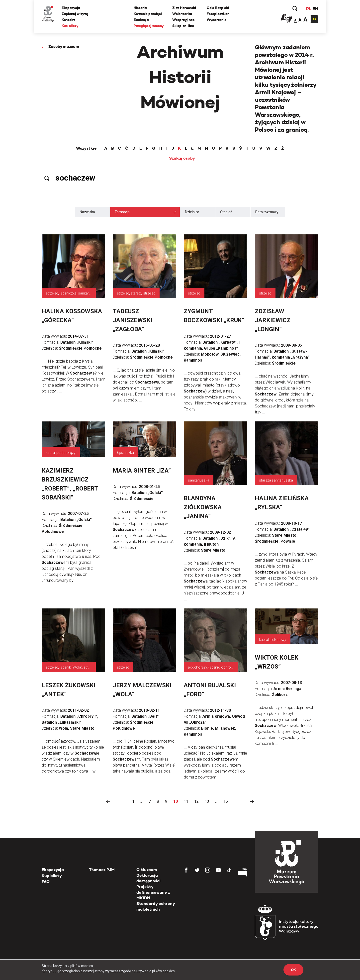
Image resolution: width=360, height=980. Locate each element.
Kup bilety (70, 26)
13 (207, 801)
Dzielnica (192, 212)
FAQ (46, 882)
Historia (140, 8)
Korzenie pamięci (148, 14)
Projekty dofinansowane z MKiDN (153, 892)
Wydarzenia (217, 20)
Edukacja (141, 20)
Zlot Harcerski (184, 8)
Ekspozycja (71, 8)
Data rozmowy (267, 212)
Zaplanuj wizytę (75, 14)
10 (176, 801)
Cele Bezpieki (218, 8)
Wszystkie (86, 148)
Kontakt (68, 20)
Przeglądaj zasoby (149, 26)
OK (293, 970)
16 (226, 801)
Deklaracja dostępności (148, 878)
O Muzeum (147, 870)
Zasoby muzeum (64, 47)
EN (315, 9)
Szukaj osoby (182, 158)
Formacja (122, 212)
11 (186, 801)
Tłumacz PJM (102, 870)
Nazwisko (87, 212)
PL (308, 9)
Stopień (226, 212)
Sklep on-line (183, 26)
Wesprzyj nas (183, 20)
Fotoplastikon (218, 14)
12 (196, 801)
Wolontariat (182, 14)
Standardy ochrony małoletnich (156, 906)
